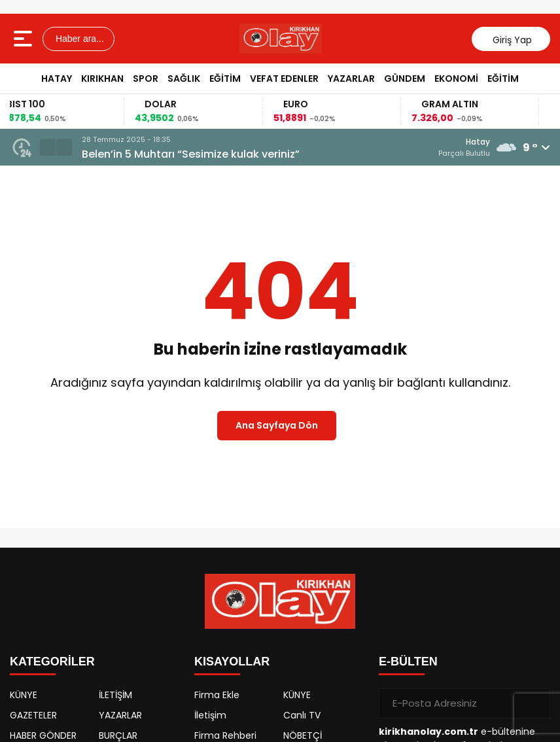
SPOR (146, 79)
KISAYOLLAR (232, 662)
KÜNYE (24, 695)
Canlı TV (302, 715)
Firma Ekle (217, 695)
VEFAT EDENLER (284, 79)
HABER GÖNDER (43, 735)
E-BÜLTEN (408, 662)
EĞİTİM (225, 79)
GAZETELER (33, 715)
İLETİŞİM (115, 695)
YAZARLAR (351, 79)
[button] (48, 147)
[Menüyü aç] (25, 39)
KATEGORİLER (52, 662)
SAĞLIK (184, 79)
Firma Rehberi (225, 735)
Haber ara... (79, 39)
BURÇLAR (118, 735)
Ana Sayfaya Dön (277, 425)
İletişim (210, 715)
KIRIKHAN (102, 79)
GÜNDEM (405, 79)
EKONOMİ (456, 79)
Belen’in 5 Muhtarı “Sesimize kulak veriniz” (191, 154)
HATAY (57, 79)
